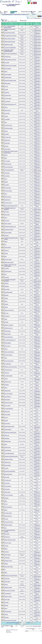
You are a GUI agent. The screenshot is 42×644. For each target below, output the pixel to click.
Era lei (6, 194)
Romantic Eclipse (8, 77)
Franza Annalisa (37, 612)
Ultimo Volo (7, 435)
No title (6, 155)
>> (26, 626)
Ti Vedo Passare (8, 450)
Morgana (37, 594)
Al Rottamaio (7, 558)
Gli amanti (7, 602)
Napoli (6, 319)
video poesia (7, 489)
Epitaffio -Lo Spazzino (9, 325)
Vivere (6, 444)
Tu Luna (6, 86)
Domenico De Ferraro (37, 30)
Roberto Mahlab (37, 75)
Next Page (35, 626)
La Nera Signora (8, 486)
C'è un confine (7, 406)
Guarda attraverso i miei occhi (10, 60)
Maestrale (7, 295)
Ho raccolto (7, 63)
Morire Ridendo (8, 555)
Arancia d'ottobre (8, 429)
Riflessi (6, 549)
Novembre (7, 236)
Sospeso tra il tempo (9, 403)
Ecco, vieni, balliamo (9, 394)
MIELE (6, 510)
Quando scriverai (8, 164)
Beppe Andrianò (37, 33)
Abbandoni (7, 286)
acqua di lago (7, 423)
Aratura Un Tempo (8, 597)
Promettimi (7, 134)
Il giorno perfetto (8, 69)
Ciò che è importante (9, 495)
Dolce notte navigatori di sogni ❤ (11, 206)
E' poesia (6, 546)
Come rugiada (7, 415)
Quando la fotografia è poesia (10, 80)
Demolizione (7, 438)
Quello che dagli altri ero (9, 352)
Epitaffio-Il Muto (8, 441)
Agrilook (6, 614)
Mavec (37, 278)
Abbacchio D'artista (8, 525)
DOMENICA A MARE (9, 45)
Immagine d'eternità (8, 292)
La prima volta (7, 101)
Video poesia (7, 412)
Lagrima (6, 116)
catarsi (6, 388)
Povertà (6, 585)
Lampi (6, 218)
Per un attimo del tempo (9, 453)
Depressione (7, 534)
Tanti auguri (7, 92)
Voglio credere (7, 149)
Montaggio (7, 385)
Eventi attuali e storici (27, 12)
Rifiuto (6, 501)
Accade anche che (8, 370)
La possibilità (7, 119)
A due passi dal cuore (9, 522)
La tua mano (7, 113)
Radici (6, 573)
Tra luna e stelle (8, 480)
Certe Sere (7, 552)
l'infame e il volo (8, 382)
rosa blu (37, 290)
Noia (6, 528)
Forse (6, 122)
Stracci (6, 71)
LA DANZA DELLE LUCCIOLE (11, 36)
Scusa (6, 179)
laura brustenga (37, 254)
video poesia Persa (8, 507)
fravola (37, 206)
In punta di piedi (8, 594)
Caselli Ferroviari (8, 271)
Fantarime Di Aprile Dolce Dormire (11, 456)
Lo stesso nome (8, 137)
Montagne (7, 498)
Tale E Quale (7, 599)
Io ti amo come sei (8, 203)
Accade (6, 379)
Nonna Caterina (8, 465)
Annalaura (37, 582)
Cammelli (6, 283)
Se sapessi (7, 277)
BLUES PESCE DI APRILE (10, 39)
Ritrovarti (6, 605)
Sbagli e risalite (8, 334)
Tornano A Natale (8, 233)
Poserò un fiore (8, 110)
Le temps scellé (8, 188)
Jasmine (6, 298)
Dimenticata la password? (37, 18)
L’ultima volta (7, 143)
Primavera (7, 617)
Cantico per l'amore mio (9, 310)
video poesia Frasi (8, 516)
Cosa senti (7, 212)
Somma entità (7, 582)
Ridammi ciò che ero (9, 328)
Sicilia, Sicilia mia (8, 224)
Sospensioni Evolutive (9, 230)
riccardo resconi (37, 57)
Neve (6, 256)
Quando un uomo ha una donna (11, 367)
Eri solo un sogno (8, 259)
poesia (6, 242)
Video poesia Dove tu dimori (10, 540)
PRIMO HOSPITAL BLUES (10, 42)
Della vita (6, 304)
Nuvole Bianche (8, 331)
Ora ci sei (6, 313)
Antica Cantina (7, 492)
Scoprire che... (7, 537)
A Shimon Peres (8, 95)
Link (41, 12)
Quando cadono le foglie (9, 426)
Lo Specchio (7, 316)
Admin (37, 27)
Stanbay (6, 564)
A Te (5, 245)
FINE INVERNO (8, 343)
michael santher (37, 227)
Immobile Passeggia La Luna (10, 227)
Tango (6, 358)
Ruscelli (6, 307)
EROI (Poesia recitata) (9, 262)
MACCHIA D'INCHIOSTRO (10, 471)
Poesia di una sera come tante (11, 66)
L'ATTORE (7, 268)
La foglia (6, 89)
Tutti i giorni (7, 221)
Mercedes (37, 445)
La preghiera (7, 173)
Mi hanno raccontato (9, 128)
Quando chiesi (7, 200)
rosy (37, 409)
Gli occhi (6, 519)
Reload (39, 626)
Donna (6, 608)
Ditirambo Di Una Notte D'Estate (11, 576)
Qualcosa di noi (8, 57)
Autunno (6, 421)
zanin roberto (37, 269)
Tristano (37, 260)
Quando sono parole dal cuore (10, 432)
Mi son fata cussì (8, 611)
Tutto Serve (7, 373)
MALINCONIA (7, 400)
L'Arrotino (6, 468)
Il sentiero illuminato (8, 376)
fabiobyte (37, 224)
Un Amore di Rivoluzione (9, 340)
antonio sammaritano (37, 585)
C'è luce (6, 418)
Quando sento (7, 140)
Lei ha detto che (8, 397)
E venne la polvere (8, 191)
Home (1, 13)
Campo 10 (7, 250)
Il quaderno (7, 185)
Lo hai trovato (7, 161)
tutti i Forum (5, 20)
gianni (37, 111)
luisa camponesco (37, 496)
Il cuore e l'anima (8, 543)
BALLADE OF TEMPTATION (10, 48)
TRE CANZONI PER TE (9, 170)
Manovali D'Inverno (8, 474)
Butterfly (6, 182)
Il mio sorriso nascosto (9, 361)
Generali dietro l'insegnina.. (10, 33)
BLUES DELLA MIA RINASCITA (11, 54)
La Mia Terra (7, 579)
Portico (6, 301)
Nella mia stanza (8, 197)
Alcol (6, 274)
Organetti (6, 322)
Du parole (7, 146)
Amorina (37, 382)
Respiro (6, 131)
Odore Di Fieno (8, 447)
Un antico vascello (8, 513)
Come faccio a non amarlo (10, 591)
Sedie (6, 158)
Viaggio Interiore (8, 247)
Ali (5, 570)
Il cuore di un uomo (8, 125)
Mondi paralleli (7, 83)
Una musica (7, 477)
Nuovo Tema (24, 21)
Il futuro (6, 349)
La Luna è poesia (8, 98)
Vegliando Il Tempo (8, 561)
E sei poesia (7, 289)
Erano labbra (7, 215)
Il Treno (6, 504)
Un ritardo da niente (8, 355)
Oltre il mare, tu (8, 346)
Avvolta (6, 107)
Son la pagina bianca (9, 167)
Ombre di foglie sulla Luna (10, 104)
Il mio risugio (7, 483)
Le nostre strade (8, 364)
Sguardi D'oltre (8, 391)
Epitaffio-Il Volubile (8, 588)
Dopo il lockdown (8, 74)
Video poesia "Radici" (9, 567)
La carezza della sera (9, 409)
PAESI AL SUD (8, 462)
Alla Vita (6, 253)
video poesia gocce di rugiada (10, 620)
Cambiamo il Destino (9, 459)
